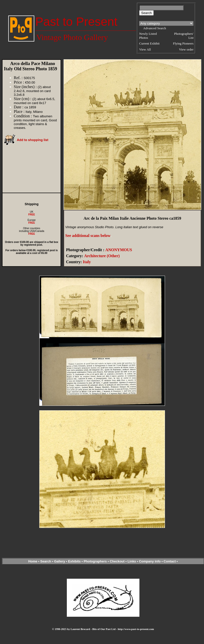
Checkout (117, 561)
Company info (150, 561)
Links (132, 561)
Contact (170, 561)
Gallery (60, 561)
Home (33, 561)
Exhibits (74, 561)
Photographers (95, 561)
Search (46, 561)
